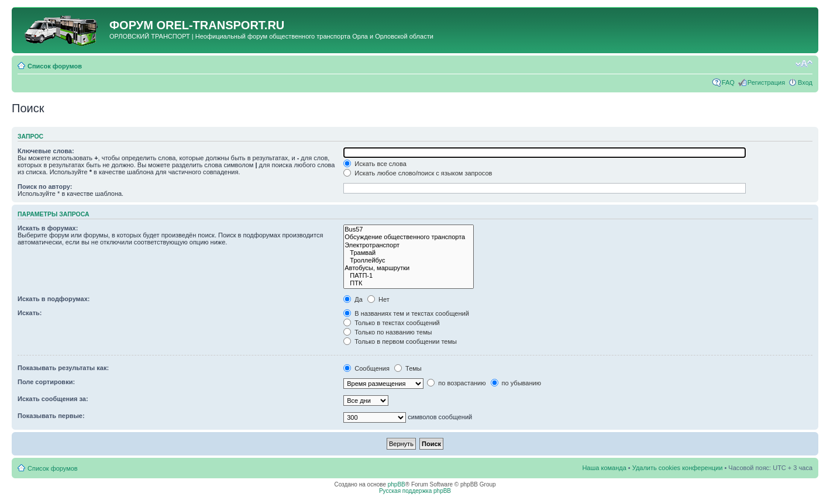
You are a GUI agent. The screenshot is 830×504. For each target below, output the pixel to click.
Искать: (30, 313)
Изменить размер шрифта (804, 64)
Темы (408, 368)
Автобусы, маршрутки (409, 268)
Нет (378, 299)
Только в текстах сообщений (392, 323)
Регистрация (766, 82)
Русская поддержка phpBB (415, 491)
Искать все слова (375, 164)
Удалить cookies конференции (678, 468)
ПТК (409, 283)
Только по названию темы (388, 332)
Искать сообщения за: (53, 399)
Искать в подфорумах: (54, 299)
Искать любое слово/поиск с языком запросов (418, 173)
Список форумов (55, 66)
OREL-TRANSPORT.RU (220, 25)
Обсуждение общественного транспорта (409, 237)
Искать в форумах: (48, 228)
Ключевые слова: (46, 151)
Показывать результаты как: (63, 368)
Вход (805, 82)
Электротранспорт (409, 245)
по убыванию (516, 383)
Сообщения (366, 368)
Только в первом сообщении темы (400, 341)
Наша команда (604, 468)
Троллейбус (409, 260)
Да (353, 299)
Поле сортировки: (46, 382)
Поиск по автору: (45, 187)
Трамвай (409, 253)
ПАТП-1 (409, 276)
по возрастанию (456, 383)
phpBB (397, 484)
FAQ (728, 82)
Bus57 (409, 229)
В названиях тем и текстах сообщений (406, 313)
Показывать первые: (51, 416)
